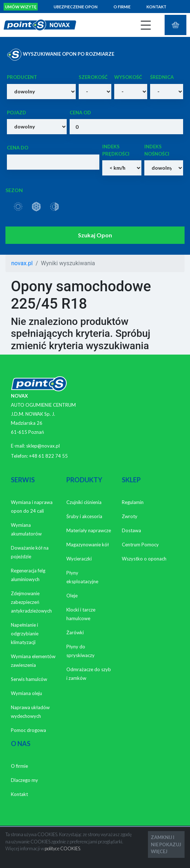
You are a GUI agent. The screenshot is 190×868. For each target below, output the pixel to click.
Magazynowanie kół (88, 545)
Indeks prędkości (116, 150)
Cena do (18, 148)
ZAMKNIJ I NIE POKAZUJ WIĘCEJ (166, 844)
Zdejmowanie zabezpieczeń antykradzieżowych (31, 602)
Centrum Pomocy (140, 545)
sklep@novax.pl (43, 446)
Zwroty (130, 516)
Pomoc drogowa (28, 730)
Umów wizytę (21, 7)
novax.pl (22, 263)
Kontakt (156, 7)
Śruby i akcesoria (84, 516)
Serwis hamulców (29, 679)
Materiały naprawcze (89, 530)
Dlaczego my (24, 780)
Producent (22, 77)
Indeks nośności (157, 150)
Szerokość (93, 77)
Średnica (162, 77)
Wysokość (128, 77)
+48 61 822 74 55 (48, 456)
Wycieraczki (79, 559)
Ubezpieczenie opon (76, 7)
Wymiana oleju (26, 693)
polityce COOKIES (62, 848)
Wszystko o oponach (144, 559)
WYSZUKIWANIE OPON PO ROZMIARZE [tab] (61, 55)
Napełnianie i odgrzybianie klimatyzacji (25, 634)
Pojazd (16, 113)
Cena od (80, 113)
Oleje (72, 596)
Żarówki (75, 632)
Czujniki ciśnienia (84, 502)
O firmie (122, 7)
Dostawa (131, 530)
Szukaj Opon (95, 235)
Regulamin (133, 502)
